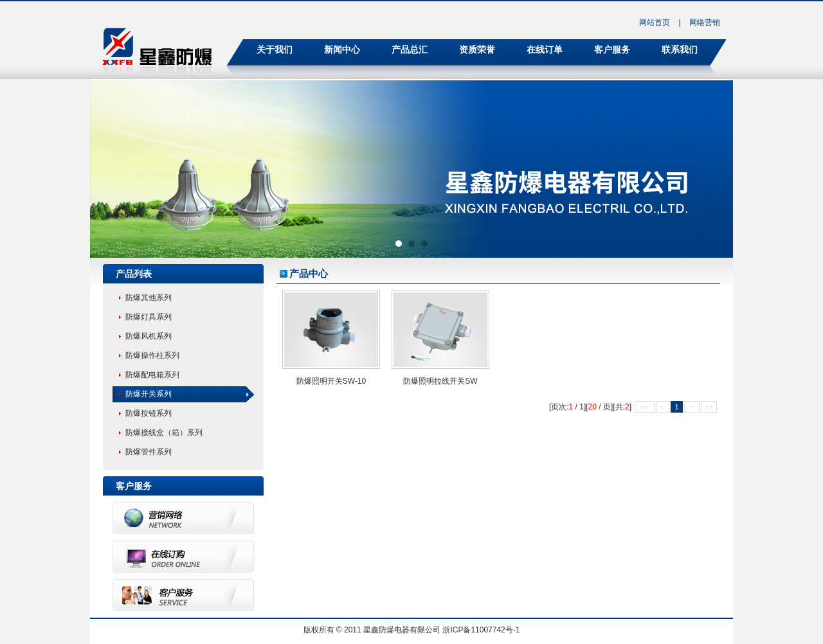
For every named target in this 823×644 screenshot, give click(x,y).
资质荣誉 (477, 49)
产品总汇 (410, 49)
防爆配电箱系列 (152, 375)
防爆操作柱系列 (152, 355)
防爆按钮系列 (149, 413)
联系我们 (680, 49)
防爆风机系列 (149, 336)
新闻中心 (342, 49)
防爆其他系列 (149, 298)
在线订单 (545, 49)
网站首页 (655, 22)
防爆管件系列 (149, 452)
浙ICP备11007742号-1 (481, 630)
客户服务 (612, 49)
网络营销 (705, 22)
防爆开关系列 (149, 394)
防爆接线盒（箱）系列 (164, 433)
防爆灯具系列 (149, 317)
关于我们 (275, 49)
